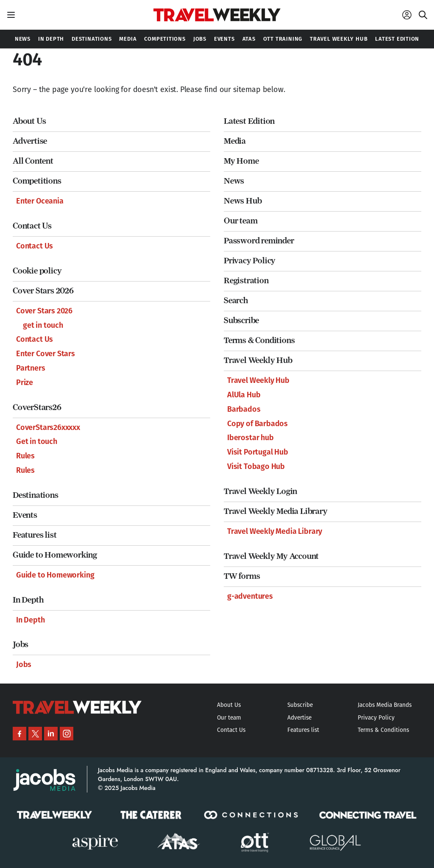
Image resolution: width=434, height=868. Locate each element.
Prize (25, 382)
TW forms (242, 576)
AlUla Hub (244, 395)
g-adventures (250, 596)
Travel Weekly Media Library (276, 511)
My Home (241, 161)
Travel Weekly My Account (271, 556)
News (234, 181)
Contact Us (32, 226)
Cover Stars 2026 (43, 291)
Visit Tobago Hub (256, 466)
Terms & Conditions (259, 340)
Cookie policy (37, 271)
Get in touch (37, 441)
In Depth (28, 600)
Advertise (30, 141)
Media (235, 141)
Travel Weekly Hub (258, 360)
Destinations (36, 495)
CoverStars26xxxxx (48, 427)
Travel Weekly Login (260, 491)
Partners (31, 368)
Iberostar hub (250, 438)
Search (236, 300)
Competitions (37, 181)
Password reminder (259, 241)
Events (25, 515)
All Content (33, 161)
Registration (246, 280)
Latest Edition (249, 121)
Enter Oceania (40, 201)
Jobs (21, 644)
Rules (25, 456)
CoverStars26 (37, 407)
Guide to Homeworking (55, 555)
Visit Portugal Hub (258, 452)
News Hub (243, 201)
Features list (35, 535)
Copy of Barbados (257, 424)
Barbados (244, 409)
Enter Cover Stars (46, 354)
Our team (241, 221)
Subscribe (241, 320)
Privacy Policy (250, 261)
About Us (29, 121)
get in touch (43, 325)
